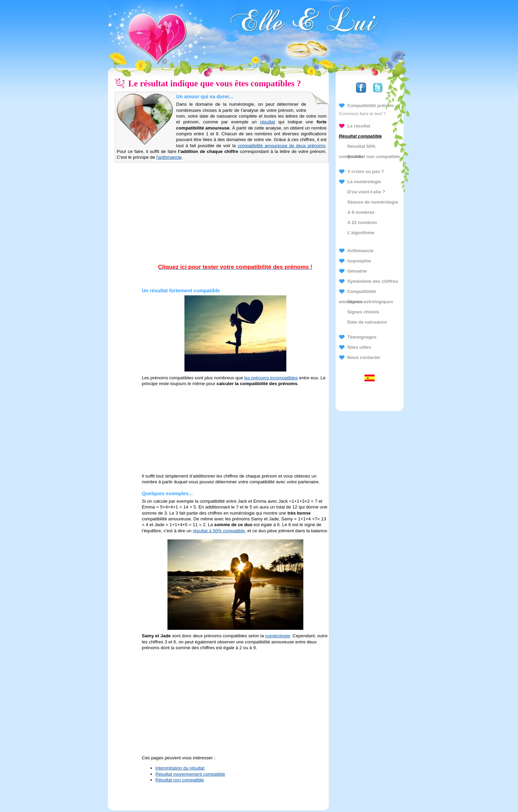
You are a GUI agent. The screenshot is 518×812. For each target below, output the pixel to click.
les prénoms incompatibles (271, 378)
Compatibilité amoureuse (358, 293)
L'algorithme (361, 233)
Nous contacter (364, 357)
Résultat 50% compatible (357, 148)
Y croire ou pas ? (366, 171)
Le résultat (359, 126)
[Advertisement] (235, 220)
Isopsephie (359, 261)
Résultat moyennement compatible (190, 774)
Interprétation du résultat (180, 768)
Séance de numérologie (373, 202)
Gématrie (357, 271)
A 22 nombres (362, 222)
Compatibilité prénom (371, 106)
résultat (268, 122)
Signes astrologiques (370, 302)
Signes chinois (363, 312)
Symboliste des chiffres (373, 281)
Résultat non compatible (180, 780)
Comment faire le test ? (362, 114)
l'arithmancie (169, 157)
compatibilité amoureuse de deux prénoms (282, 146)
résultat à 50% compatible (219, 531)
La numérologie (364, 182)
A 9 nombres (361, 212)
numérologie (278, 636)
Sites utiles (359, 347)
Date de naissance (367, 322)
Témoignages (362, 337)
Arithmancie (361, 251)
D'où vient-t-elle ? (366, 192)
